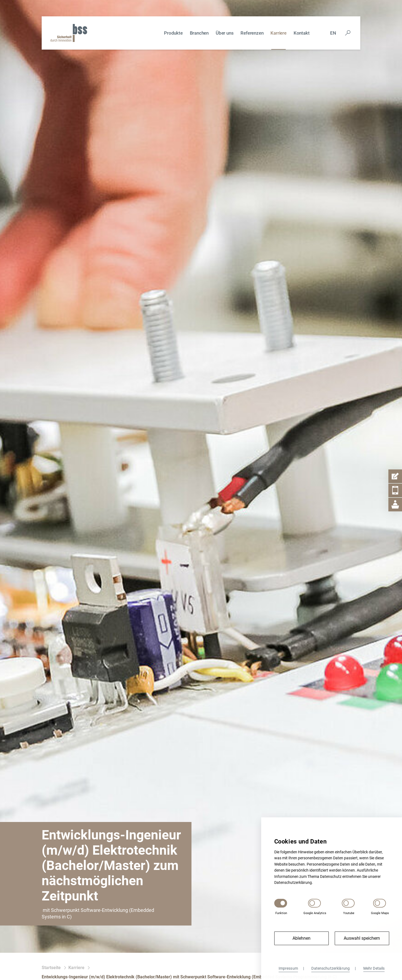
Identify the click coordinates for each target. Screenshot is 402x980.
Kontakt (302, 33)
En (333, 33)
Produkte (173, 33)
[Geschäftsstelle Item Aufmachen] (395, 505)
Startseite (51, 968)
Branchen (199, 33)
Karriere (278, 33)
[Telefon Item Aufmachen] (395, 490)
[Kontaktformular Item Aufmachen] (395, 476)
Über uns (225, 33)
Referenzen (252, 33)
